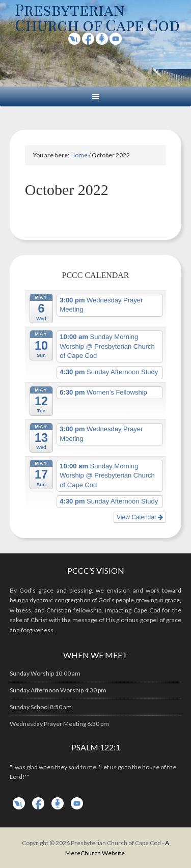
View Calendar (140, 517)
